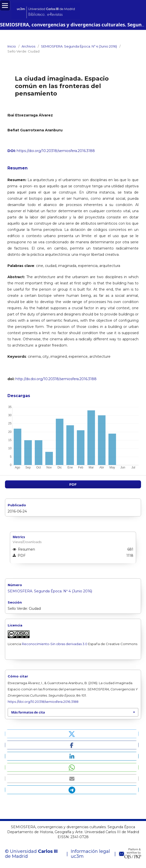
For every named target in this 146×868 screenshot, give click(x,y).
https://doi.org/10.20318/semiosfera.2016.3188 (56, 151)
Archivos (28, 46)
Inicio (12, 46)
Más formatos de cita (28, 712)
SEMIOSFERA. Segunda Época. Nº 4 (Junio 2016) (79, 46)
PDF (73, 484)
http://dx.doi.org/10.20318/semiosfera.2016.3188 (55, 379)
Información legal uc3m (90, 854)
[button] (72, 734)
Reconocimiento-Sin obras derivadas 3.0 (55, 644)
